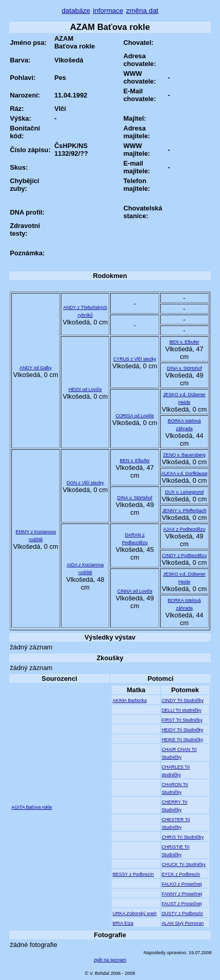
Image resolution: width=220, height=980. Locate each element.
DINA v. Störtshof (184, 368)
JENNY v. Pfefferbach (184, 511)
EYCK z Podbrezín (181, 874)
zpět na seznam (110, 960)
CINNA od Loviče (134, 591)
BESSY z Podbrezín (133, 874)
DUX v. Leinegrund (184, 492)
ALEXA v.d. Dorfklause (184, 473)
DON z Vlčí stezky (85, 483)
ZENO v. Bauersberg (184, 455)
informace (108, 11)
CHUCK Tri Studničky (184, 864)
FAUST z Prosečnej (182, 904)
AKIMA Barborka (129, 700)
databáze (76, 11)
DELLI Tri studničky (182, 710)
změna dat (142, 11)
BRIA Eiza (123, 923)
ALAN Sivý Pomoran (183, 923)
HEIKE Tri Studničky (183, 740)
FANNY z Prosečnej (182, 894)
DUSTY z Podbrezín (182, 913)
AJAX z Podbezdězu (184, 529)
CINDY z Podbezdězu (184, 556)
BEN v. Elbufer (184, 342)
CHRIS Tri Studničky (183, 837)
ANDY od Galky (36, 368)
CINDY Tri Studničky (183, 700)
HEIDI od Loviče (85, 389)
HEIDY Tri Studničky (183, 730)
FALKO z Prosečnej (182, 884)
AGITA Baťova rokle (32, 807)
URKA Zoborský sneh (134, 913)
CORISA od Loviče (135, 416)
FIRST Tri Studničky (182, 720)
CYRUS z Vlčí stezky (135, 359)
